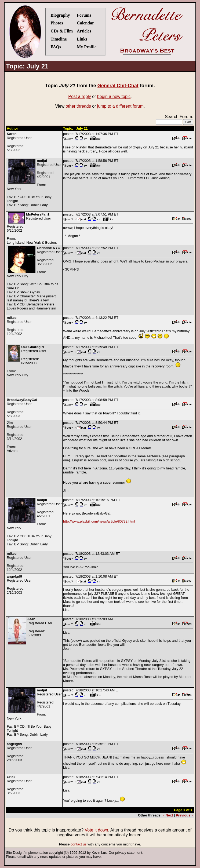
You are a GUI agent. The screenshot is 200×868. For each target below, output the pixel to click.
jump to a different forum (120, 106)
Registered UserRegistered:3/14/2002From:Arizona (19, 437)
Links (82, 39)
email (22, 857)
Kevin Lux (99, 853)
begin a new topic (114, 96)
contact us (79, 844)
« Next (168, 815)
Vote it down (97, 830)
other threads (78, 106)
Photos (57, 23)
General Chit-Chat (118, 86)
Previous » (185, 815)
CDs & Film (62, 31)
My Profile (87, 47)
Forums (84, 15)
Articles (84, 31)
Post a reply (79, 96)
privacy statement (129, 853)
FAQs (56, 47)
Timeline (59, 39)
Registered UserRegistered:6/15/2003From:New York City (26, 361)
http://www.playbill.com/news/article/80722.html (99, 521)
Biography (60, 15)
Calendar (85, 23)
